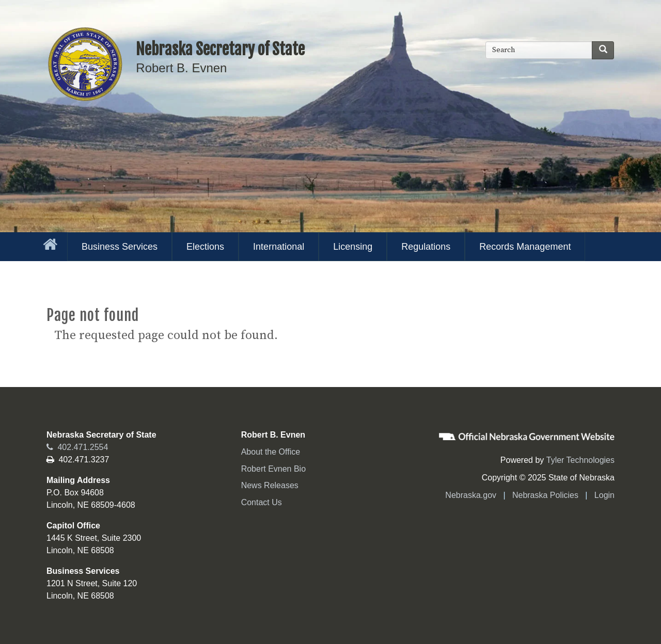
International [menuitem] (279, 247)
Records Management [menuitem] (525, 247)
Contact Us (262, 502)
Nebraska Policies (545, 495)
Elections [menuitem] (205, 247)
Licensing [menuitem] (353, 247)
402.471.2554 (77, 447)
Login (604, 495)
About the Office (271, 452)
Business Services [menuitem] (120, 247)
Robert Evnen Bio (273, 469)
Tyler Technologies (580, 460)
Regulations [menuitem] (426, 247)
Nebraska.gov (471, 495)
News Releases (270, 485)
